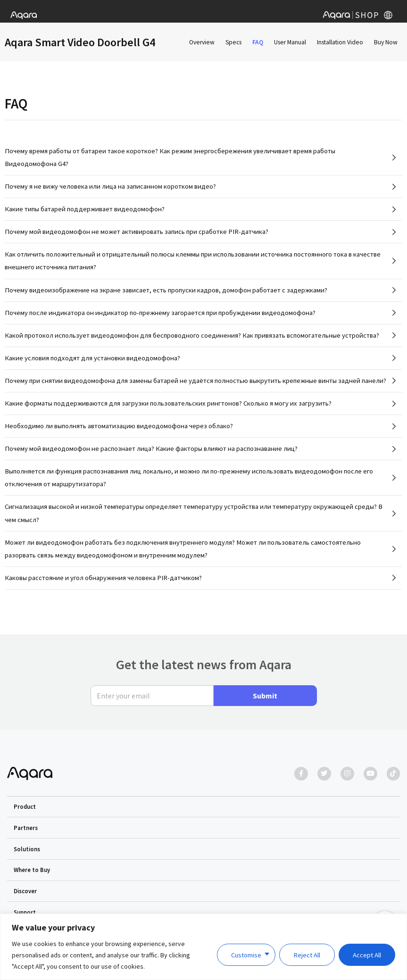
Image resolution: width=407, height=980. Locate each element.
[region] (203, 947)
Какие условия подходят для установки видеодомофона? (92, 362)
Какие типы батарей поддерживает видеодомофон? (85, 213)
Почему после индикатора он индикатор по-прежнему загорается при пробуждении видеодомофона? (160, 316)
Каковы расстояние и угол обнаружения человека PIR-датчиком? (103, 581)
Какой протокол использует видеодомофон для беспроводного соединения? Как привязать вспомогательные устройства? (192, 339)
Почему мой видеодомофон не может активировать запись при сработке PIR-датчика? (137, 235)
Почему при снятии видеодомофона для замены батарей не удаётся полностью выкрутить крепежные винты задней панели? (195, 384)
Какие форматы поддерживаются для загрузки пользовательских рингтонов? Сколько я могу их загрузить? (168, 407)
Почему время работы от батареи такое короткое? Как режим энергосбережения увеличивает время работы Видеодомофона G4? (170, 161)
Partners (26, 828)
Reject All (307, 955)
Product (25, 806)
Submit (265, 696)
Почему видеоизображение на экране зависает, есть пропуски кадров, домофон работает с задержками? (166, 294)
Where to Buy (32, 870)
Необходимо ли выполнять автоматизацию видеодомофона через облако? (119, 430)
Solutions (27, 849)
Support (25, 912)
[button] (204, 807)
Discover (25, 891)
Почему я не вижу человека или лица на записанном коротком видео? (110, 190)
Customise (246, 955)
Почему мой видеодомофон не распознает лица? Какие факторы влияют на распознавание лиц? (151, 452)
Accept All (367, 955)
